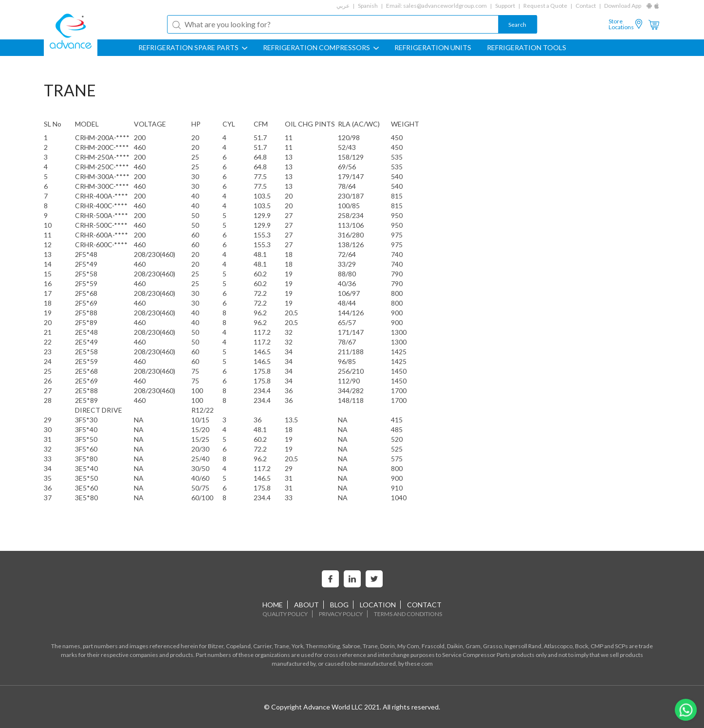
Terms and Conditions (408, 614)
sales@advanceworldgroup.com (445, 6)
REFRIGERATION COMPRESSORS (321, 48)
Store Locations (621, 24)
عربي (343, 6)
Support (505, 6)
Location (378, 605)
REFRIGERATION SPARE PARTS (193, 48)
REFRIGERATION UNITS (433, 48)
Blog (339, 605)
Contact (586, 6)
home (273, 605)
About (306, 605)
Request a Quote (545, 6)
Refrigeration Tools (527, 48)
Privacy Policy (341, 614)
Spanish (368, 6)
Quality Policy (285, 614)
